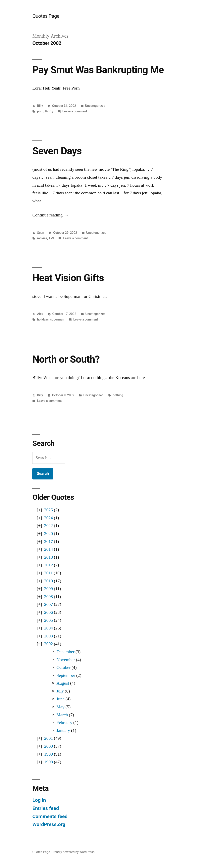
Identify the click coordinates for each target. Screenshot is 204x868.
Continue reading (51, 215)
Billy (40, 106)
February (64, 723)
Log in (39, 800)
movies (42, 238)
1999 (48, 754)
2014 (48, 549)
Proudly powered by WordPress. (73, 852)
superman (57, 319)
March (62, 715)
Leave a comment (75, 111)
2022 (48, 526)
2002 (48, 644)
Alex (40, 314)
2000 (48, 746)
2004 (48, 628)
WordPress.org (49, 824)
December (65, 652)
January (63, 731)
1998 (48, 762)
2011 (48, 573)
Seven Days (57, 151)
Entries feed (46, 808)
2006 (48, 612)
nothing (118, 395)
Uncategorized (95, 106)
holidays (43, 319)
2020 (48, 534)
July (60, 691)
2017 (48, 542)
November (66, 660)
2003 (48, 636)
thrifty (49, 111)
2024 (48, 518)
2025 (48, 510)
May (60, 707)
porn (40, 111)
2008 (48, 597)
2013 (48, 557)
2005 (48, 620)
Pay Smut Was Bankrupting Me (98, 70)
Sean (41, 233)
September (66, 675)
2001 (48, 738)
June (60, 699)
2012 (48, 565)
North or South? (66, 359)
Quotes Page (46, 16)
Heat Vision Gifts (68, 278)
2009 (48, 589)
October (63, 667)
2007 (48, 604)
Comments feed (50, 816)
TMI (51, 238)
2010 (48, 581)
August (63, 683)
